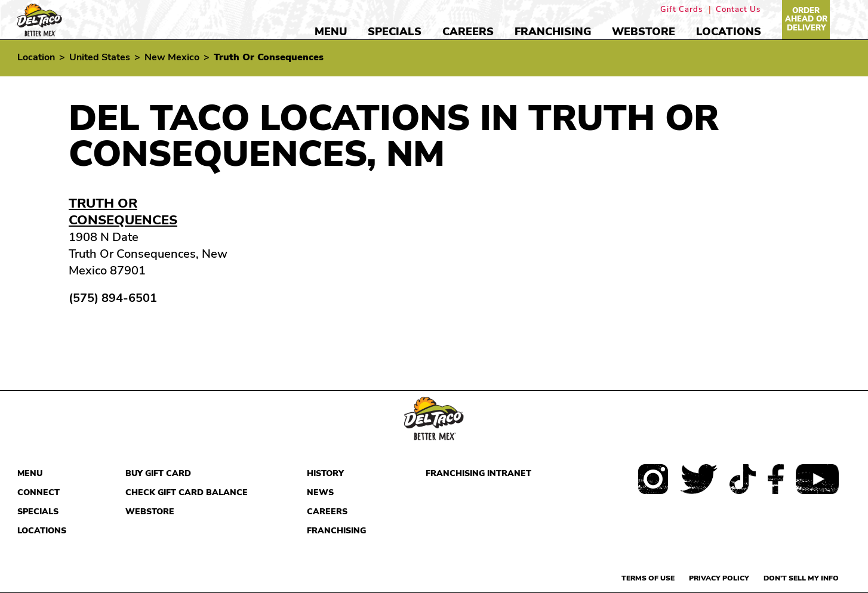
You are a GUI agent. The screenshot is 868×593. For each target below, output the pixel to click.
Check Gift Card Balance (187, 492)
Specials (395, 32)
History (325, 473)
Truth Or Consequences (123, 212)
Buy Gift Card (158, 473)
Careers (468, 32)
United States (100, 57)
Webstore (644, 32)
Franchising (553, 32)
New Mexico (172, 57)
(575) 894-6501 (113, 298)
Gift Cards (681, 10)
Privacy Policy (719, 578)
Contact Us (738, 10)
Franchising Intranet (478, 473)
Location (36, 57)
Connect (39, 492)
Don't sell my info (801, 578)
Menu (331, 32)
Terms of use (648, 578)
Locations (729, 32)
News (320, 492)
